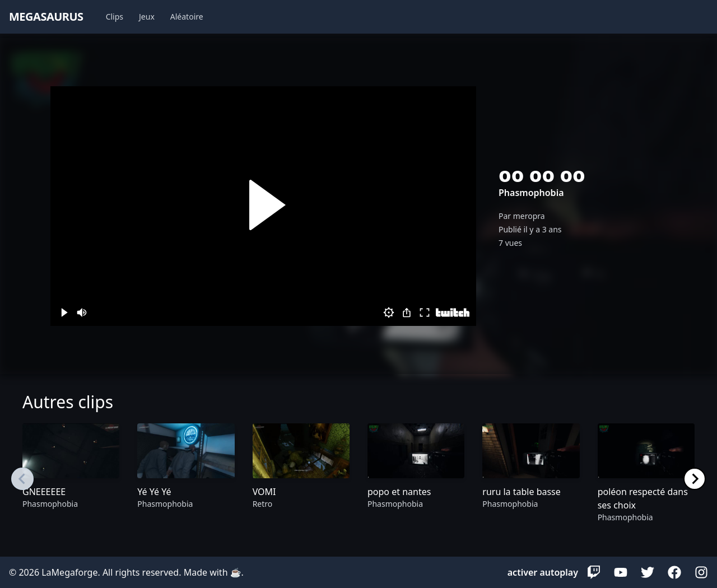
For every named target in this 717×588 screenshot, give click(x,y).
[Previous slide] (22, 479)
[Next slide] (695, 479)
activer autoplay (543, 572)
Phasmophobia (531, 193)
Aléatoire (187, 17)
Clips (115, 17)
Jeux (147, 17)
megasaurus (46, 17)
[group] (71, 479)
